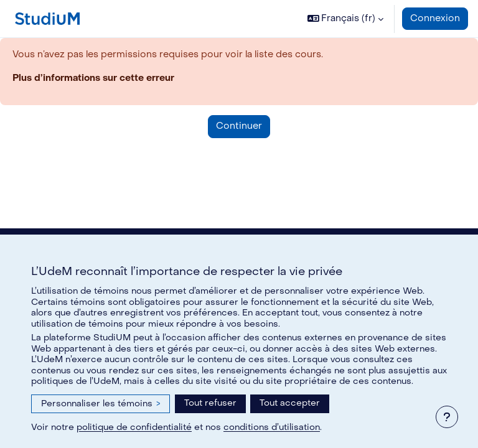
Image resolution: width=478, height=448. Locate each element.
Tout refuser (210, 403)
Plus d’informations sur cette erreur (93, 78)
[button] (346, 19)
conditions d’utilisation (272, 427)
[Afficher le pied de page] (447, 417)
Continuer (239, 126)
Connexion (435, 18)
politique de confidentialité (134, 427)
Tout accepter (290, 403)
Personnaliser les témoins (101, 404)
